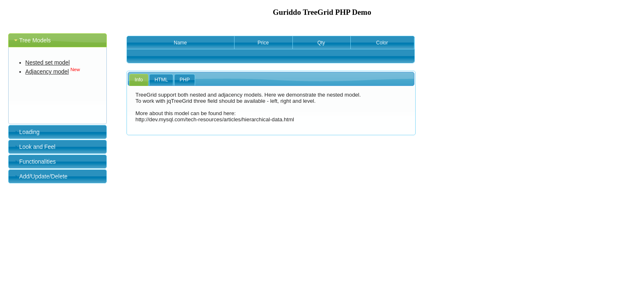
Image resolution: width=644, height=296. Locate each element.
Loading (30, 132)
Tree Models (35, 40)
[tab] (57, 40)
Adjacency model (47, 72)
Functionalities (38, 162)
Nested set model (48, 62)
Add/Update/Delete (44, 176)
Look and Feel (37, 147)
